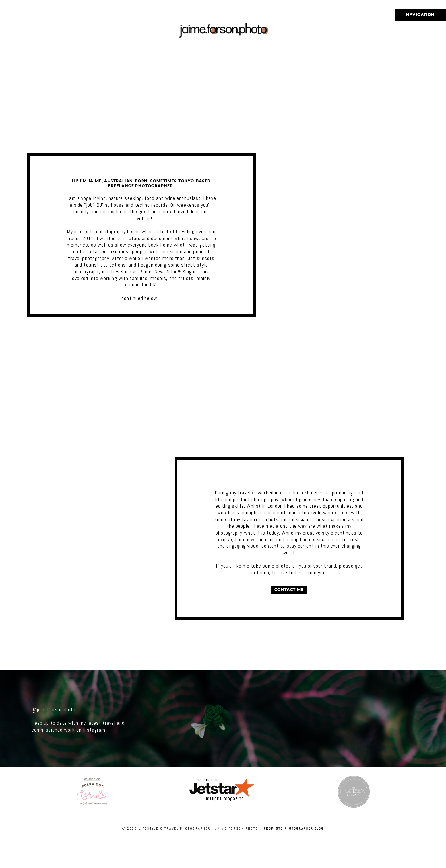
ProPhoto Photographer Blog (294, 828)
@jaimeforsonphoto (53, 710)
